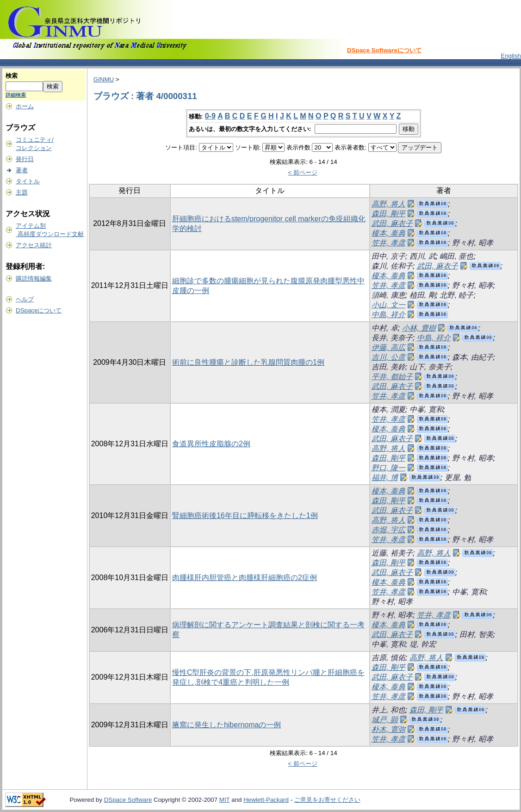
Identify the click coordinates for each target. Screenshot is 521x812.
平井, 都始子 (392, 377)
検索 (12, 76)
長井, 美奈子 (392, 338)
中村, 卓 (385, 328)
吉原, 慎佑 (388, 658)
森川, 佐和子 (392, 266)
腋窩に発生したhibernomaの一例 (227, 725)
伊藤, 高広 (388, 347)
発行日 (25, 159)
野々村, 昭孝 (473, 243)
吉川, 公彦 (388, 357)
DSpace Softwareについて (384, 50)
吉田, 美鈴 (388, 367)
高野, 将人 (388, 204)
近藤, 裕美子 (392, 553)
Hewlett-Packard (266, 800)
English (511, 56)
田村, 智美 (476, 634)
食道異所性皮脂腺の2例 (211, 444)
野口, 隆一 (388, 468)
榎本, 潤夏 (388, 409)
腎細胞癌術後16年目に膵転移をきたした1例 (245, 515)
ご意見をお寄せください (327, 800)
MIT (225, 800)
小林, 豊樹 (419, 328)
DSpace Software (128, 800)
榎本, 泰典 (388, 233)
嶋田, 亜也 (456, 256)
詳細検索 (16, 95)
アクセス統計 (34, 245)
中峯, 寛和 (426, 409)
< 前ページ (303, 172)
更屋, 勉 (458, 478)
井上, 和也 (388, 710)
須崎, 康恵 (388, 295)
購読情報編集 (34, 278)
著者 (22, 170)
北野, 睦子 (456, 295)
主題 (22, 192)
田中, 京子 (388, 256)
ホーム (25, 106)
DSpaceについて (39, 310)
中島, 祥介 (388, 315)
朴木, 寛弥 (388, 729)
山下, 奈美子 (430, 367)
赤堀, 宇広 (388, 530)
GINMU (104, 79)
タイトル (28, 181)
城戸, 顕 (385, 720)
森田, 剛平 (388, 214)
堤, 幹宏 (423, 644)
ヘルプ (25, 299)
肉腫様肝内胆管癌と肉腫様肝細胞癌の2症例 (245, 578)
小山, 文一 (388, 305)
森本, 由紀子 (473, 357)
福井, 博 (385, 478)
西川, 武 (423, 256)
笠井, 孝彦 (388, 243)
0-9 (210, 116)
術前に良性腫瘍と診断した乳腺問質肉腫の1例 (248, 362)
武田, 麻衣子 (392, 223)
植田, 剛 (423, 295)
